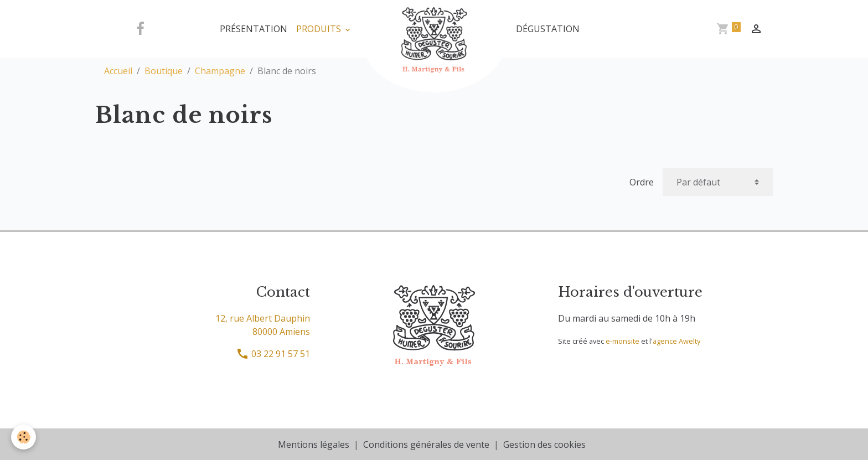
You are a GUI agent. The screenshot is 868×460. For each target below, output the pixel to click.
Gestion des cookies (544, 445)
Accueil (118, 71)
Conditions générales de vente (426, 445)
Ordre (642, 182)
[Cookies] (24, 437)
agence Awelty (676, 341)
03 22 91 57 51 (273, 354)
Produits (320, 29)
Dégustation (548, 29)
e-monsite (622, 341)
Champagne (220, 71)
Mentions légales (314, 445)
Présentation (254, 29)
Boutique (164, 71)
